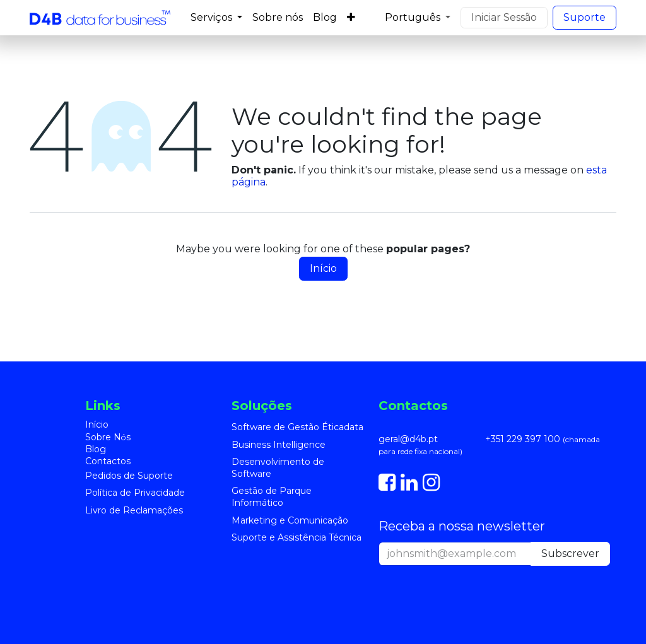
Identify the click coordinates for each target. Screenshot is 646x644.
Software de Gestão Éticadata (297, 427)
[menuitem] (216, 17)
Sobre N (106, 437)
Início (323, 268)
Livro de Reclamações (134, 510)
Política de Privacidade (135, 493)
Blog (96, 449)
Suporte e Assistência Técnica (297, 537)
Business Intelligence (279, 445)
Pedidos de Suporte (129, 476)
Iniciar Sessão (504, 17)
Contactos (108, 461)
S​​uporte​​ (584, 17)
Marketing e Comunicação (290, 520)
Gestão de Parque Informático (272, 497)
